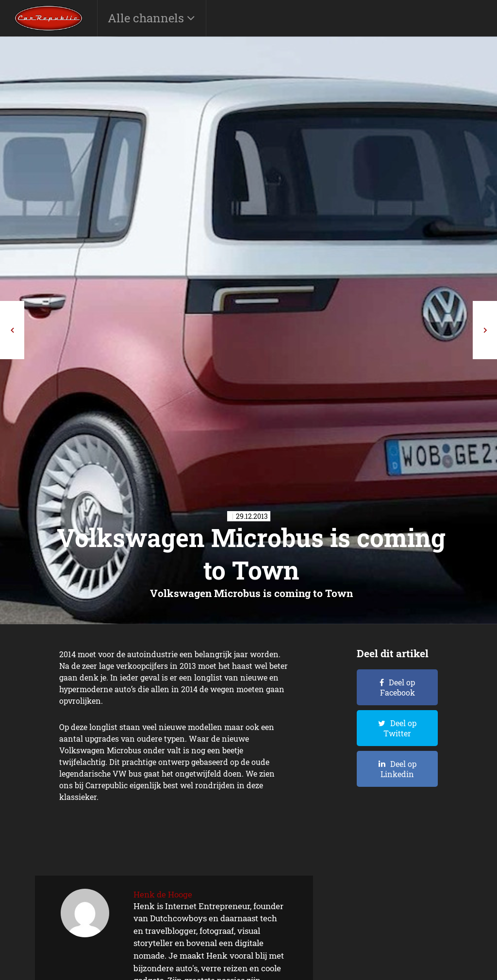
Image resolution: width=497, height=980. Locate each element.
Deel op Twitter (400, 728)
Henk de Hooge (163, 894)
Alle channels (147, 18)
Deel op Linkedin (398, 769)
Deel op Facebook (398, 687)
